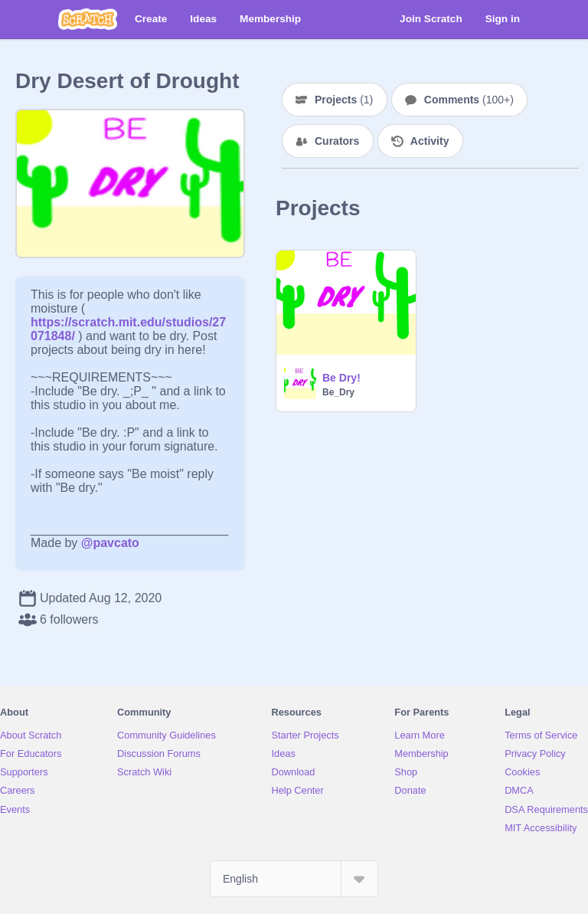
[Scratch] (88, 19)
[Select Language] (294, 879)
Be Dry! (341, 378)
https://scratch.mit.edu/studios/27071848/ (128, 322)
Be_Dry (338, 392)
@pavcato (110, 543)
